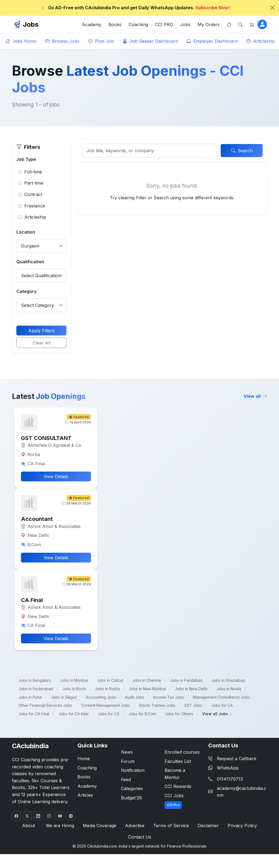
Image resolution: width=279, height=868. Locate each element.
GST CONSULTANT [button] (46, 438)
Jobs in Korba (107, 689)
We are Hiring (60, 826)
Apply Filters (41, 331)
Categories (132, 788)
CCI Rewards (178, 786)
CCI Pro (173, 805)
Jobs (31, 24)
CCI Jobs (174, 796)
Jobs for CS (109, 714)
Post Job (101, 41)
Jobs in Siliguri (64, 697)
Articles (85, 795)
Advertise (135, 826)
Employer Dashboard (212, 41)
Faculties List (178, 761)
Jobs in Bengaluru (35, 680)
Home (84, 759)
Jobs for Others (179, 714)
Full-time (33, 172)
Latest (49, 396)
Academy (92, 25)
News (127, 752)
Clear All (42, 343)
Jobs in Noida (229, 689)
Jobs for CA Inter (74, 714)
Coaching (138, 25)
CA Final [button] (32, 600)
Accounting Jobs (101, 697)
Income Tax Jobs (169, 697)
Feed (126, 780)
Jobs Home (21, 41)
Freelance (35, 206)
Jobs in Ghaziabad (228, 680)
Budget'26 (131, 798)
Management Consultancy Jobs (222, 697)
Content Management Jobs (106, 705)
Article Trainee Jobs (157, 705)
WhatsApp (223, 768)
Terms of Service (171, 826)
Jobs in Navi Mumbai (147, 689)
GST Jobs (193, 705)
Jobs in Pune (30, 697)
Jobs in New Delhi (191, 689)
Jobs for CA (222, 705)
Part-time (34, 183)
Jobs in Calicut (110, 680)
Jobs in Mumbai (74, 680)
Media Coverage (100, 826)
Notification (133, 770)
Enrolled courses (182, 752)
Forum (128, 761)
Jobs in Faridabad (186, 680)
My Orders (209, 25)
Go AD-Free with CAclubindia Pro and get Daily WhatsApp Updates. (135, 8)
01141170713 (230, 779)
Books (115, 25)
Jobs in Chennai (147, 680)
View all (255, 396)
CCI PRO (164, 25)
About (28, 826)
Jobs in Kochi (74, 689)
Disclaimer (208, 826)
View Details (56, 476)
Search (242, 151)
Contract (33, 194)
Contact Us (140, 837)
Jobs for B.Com (142, 714)
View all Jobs (217, 714)
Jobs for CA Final (34, 714)
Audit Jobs (135, 697)
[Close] (272, 8)
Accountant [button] (37, 519)
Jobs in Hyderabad (36, 689)
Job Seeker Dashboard (150, 41)
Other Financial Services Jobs (45, 705)
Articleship (261, 41)
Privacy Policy (242, 826)
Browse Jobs (62, 41)
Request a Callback (232, 759)
